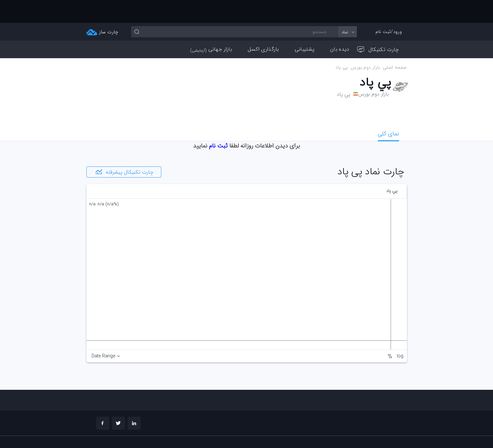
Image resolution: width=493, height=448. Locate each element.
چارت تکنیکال (378, 27)
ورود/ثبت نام (389, 9)
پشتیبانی (305, 26)
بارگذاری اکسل (263, 26)
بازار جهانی (211, 26)
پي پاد (342, 45)
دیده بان (340, 26)
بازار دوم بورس (365, 45)
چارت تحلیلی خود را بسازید (374, 433)
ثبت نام (218, 123)
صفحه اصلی (395, 45)
